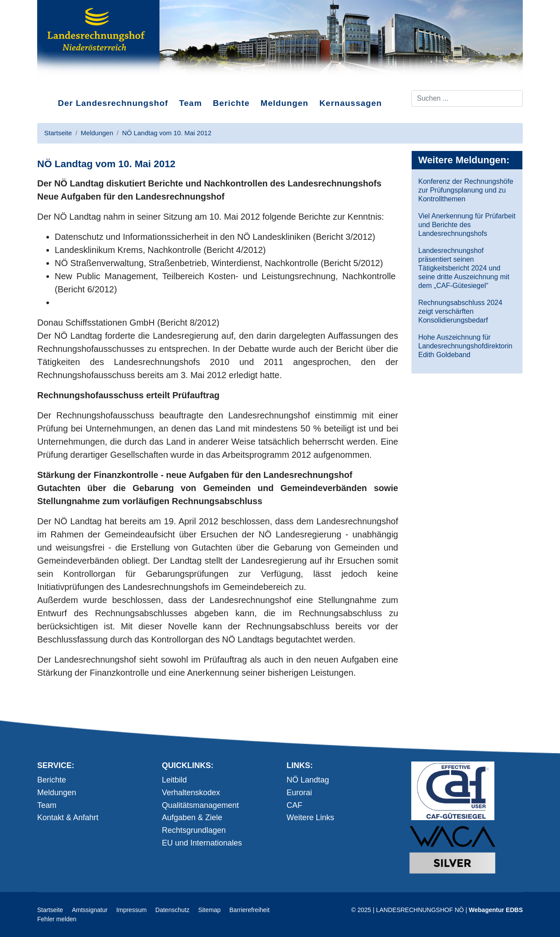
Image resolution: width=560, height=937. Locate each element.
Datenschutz (172, 910)
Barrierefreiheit (249, 910)
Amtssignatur (90, 910)
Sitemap (209, 910)
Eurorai (299, 793)
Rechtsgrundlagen (194, 830)
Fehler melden (57, 919)
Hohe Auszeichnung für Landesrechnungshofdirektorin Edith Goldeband (465, 346)
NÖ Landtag (308, 780)
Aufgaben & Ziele (192, 818)
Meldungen (285, 103)
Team (190, 103)
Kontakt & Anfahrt (68, 818)
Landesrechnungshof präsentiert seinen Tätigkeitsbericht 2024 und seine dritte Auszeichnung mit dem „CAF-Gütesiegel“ (464, 268)
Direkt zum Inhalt (70, 83)
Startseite (50, 910)
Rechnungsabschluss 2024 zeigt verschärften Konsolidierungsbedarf (460, 311)
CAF (294, 805)
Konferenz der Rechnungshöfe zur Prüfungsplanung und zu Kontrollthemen (466, 190)
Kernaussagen (351, 103)
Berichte (231, 103)
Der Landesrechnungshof (113, 103)
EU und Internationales (202, 843)
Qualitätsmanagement (200, 805)
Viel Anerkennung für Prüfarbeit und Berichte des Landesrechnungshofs (467, 225)
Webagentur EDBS (496, 910)
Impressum (131, 910)
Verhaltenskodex (191, 793)
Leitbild (174, 780)
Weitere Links (310, 818)
